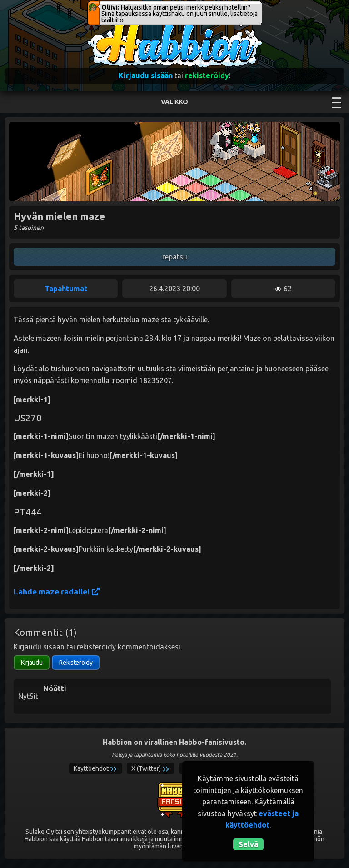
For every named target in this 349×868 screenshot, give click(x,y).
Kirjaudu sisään (146, 75)
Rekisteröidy (76, 663)
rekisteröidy (207, 75)
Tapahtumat (66, 289)
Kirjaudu (32, 663)
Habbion (106, 26)
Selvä (248, 844)
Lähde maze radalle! (57, 591)
